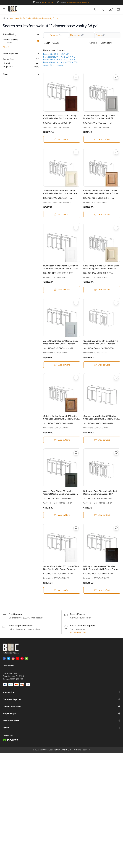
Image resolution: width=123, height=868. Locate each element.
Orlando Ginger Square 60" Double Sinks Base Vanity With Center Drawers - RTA (102, 192)
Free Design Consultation (21, 626)
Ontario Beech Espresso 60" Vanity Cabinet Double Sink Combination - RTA (60, 117)
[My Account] (111, 9)
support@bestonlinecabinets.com (78, 2)
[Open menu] (4, 9)
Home (4, 18)
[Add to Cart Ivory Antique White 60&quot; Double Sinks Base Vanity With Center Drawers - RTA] (102, 290)
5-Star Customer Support (83, 626)
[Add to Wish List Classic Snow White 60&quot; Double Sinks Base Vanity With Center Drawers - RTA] (116, 302)
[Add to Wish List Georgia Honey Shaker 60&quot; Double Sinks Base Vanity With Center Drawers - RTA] (116, 378)
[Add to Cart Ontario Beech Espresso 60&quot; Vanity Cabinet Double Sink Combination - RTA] (62, 139)
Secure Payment (78, 614)
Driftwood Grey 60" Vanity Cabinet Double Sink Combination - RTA (100, 493)
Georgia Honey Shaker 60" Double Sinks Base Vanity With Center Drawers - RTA (102, 418)
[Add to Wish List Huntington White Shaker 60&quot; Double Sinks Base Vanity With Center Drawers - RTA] (76, 227)
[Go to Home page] (12, 9)
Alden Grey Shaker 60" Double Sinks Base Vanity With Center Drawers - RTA (60, 342)
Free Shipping (15, 614)
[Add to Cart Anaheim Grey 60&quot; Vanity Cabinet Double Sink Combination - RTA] (102, 139)
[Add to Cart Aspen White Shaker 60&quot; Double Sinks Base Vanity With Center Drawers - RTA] (62, 590)
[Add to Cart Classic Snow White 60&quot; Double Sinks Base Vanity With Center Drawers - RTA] (102, 365)
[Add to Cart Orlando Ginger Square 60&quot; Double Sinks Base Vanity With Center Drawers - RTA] (102, 214)
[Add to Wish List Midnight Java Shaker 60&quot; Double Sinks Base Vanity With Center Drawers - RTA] (116, 528)
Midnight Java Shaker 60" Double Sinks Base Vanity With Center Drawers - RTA (102, 568)
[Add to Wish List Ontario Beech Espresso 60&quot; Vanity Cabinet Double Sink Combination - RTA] (76, 77)
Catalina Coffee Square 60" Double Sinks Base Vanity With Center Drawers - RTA (62, 418)
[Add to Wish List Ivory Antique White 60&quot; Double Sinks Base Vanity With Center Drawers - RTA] (116, 227)
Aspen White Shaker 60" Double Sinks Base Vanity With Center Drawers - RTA (61, 568)
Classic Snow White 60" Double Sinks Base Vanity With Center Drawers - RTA (101, 342)
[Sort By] (110, 43)
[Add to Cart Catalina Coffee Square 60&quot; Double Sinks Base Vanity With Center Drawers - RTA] (62, 440)
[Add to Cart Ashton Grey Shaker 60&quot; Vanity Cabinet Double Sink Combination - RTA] (62, 515)
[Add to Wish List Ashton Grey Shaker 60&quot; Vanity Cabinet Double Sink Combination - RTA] (76, 453)
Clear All (6, 47)
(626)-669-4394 (17, 679)
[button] (21, 34)
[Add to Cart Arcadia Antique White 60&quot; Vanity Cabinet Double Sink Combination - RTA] (62, 214)
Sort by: (105, 43)
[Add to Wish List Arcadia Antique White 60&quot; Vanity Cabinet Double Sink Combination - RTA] (76, 152)
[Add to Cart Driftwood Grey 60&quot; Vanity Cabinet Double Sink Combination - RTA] (102, 515)
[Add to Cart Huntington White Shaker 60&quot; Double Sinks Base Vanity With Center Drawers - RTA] (62, 290)
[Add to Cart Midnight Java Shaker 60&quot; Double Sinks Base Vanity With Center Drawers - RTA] (102, 590)
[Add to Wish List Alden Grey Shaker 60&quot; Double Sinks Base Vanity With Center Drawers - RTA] (76, 302)
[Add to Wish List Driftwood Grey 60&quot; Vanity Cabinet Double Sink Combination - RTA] (116, 453)
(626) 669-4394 (47, 2)
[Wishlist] (104, 9)
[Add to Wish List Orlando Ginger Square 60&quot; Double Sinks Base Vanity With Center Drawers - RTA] (116, 152)
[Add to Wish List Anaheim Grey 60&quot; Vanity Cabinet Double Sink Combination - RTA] (116, 77)
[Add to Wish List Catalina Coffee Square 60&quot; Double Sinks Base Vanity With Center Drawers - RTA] (76, 378)
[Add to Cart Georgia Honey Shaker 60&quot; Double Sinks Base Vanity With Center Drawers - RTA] (102, 440)
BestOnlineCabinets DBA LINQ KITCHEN (56, 750)
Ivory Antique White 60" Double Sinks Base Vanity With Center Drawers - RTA (101, 267)
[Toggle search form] (96, 9)
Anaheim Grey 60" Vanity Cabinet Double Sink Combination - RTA (99, 117)
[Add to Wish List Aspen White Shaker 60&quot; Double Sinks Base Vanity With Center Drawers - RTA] (76, 528)
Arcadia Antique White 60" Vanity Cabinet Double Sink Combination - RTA (60, 192)
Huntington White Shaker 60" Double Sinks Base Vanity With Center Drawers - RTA (62, 267)
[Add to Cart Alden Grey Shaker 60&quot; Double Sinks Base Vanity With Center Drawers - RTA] (62, 365)
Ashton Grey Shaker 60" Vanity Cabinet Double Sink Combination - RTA (60, 493)
